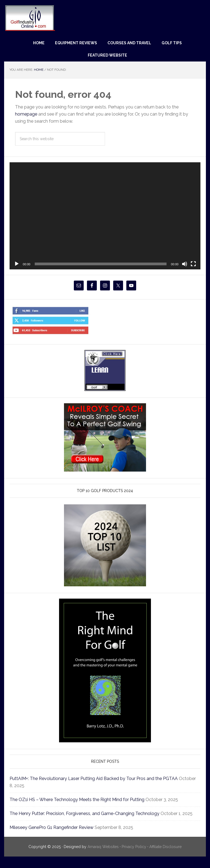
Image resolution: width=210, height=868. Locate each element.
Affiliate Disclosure (168, 854)
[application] (105, 216)
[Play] (17, 264)
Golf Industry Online (30, 18)
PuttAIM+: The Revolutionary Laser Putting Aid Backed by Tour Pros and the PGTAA (101, 779)
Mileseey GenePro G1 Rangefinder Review (56, 835)
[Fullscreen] (193, 264)
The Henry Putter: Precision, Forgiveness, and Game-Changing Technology (93, 813)
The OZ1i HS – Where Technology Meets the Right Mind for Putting (83, 800)
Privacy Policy (134, 854)
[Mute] (185, 264)
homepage (27, 114)
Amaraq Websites (100, 854)
